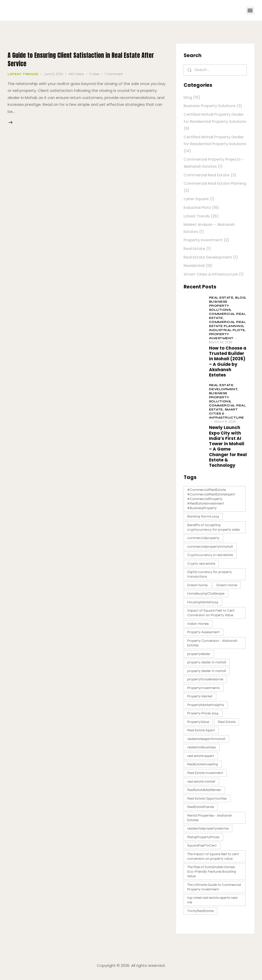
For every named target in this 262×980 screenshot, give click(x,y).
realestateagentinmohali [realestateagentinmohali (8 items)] (207, 742)
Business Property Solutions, (220, 306)
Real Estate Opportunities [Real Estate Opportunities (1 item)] (207, 802)
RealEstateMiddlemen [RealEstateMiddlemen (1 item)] (205, 794)
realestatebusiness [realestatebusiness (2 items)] (202, 751)
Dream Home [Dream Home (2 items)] (228, 586)
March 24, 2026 (221, 342)
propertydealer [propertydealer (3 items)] (199, 656)
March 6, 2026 (225, 422)
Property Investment (203, 240)
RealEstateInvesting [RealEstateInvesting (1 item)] (203, 768)
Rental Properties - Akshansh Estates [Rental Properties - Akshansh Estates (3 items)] (210, 822)
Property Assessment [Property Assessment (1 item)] (204, 634)
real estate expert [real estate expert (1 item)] (201, 759)
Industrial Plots (197, 207)
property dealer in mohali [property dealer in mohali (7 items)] (207, 664)
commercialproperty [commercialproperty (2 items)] (204, 538)
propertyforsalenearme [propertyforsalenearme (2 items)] (206, 682)
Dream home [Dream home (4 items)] (198, 586)
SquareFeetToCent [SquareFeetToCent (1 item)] (202, 850)
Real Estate (194, 248)
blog (188, 97)
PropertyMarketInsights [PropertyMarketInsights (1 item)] (206, 707)
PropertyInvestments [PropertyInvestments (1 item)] (204, 690)
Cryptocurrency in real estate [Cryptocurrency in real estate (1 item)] (211, 556)
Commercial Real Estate (207, 175)
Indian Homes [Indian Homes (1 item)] (198, 625)
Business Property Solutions (209, 106)
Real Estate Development (208, 257)
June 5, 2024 (54, 74)
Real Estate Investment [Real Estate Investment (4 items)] (206, 776)
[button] (250, 11)
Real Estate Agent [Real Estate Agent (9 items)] (202, 733)
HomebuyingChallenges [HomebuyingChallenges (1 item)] (206, 595)
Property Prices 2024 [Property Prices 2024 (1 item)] (203, 716)
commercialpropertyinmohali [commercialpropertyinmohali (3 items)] (211, 547)
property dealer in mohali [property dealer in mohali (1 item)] (207, 673)
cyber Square (196, 199)
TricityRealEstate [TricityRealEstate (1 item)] (201, 916)
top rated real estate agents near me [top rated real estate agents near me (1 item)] (213, 905)
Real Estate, (222, 298)
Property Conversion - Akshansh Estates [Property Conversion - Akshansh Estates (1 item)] (213, 645)
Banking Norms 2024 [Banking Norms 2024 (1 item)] (204, 517)
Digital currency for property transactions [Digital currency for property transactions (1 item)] (210, 575)
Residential (194, 265)
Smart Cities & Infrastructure (211, 274)
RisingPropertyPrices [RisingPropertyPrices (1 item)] (204, 841)
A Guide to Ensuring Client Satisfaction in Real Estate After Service (85, 59)
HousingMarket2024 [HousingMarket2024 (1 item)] (203, 603)
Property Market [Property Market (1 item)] (200, 699)
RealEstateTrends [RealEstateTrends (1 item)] (201, 811)
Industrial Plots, (227, 330)
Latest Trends (23, 74)
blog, (241, 298)
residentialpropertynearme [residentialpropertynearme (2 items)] (208, 833)
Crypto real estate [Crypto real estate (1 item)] (202, 564)
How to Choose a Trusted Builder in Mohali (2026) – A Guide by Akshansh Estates (228, 362)
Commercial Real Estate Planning (215, 183)
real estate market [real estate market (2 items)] (202, 785)
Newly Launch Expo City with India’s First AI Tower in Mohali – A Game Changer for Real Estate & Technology (228, 446)
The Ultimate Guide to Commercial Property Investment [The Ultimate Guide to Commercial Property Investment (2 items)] (215, 892)
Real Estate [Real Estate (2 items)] (228, 725)
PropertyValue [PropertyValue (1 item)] (199, 725)
